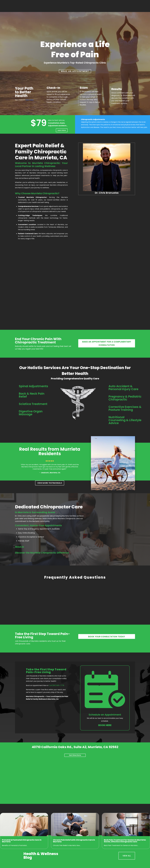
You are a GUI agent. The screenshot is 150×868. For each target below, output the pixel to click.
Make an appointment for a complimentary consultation (107, 343)
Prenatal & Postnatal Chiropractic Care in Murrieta (22, 841)
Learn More (62, 130)
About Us (19, 547)
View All (127, 856)
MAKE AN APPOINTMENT (75, 71)
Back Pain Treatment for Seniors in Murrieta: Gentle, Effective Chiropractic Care (125, 841)
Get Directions (75, 755)
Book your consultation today (107, 637)
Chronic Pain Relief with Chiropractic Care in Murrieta (74, 841)
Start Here (29, 100)
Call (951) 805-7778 (57, 685)
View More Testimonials (50, 483)
